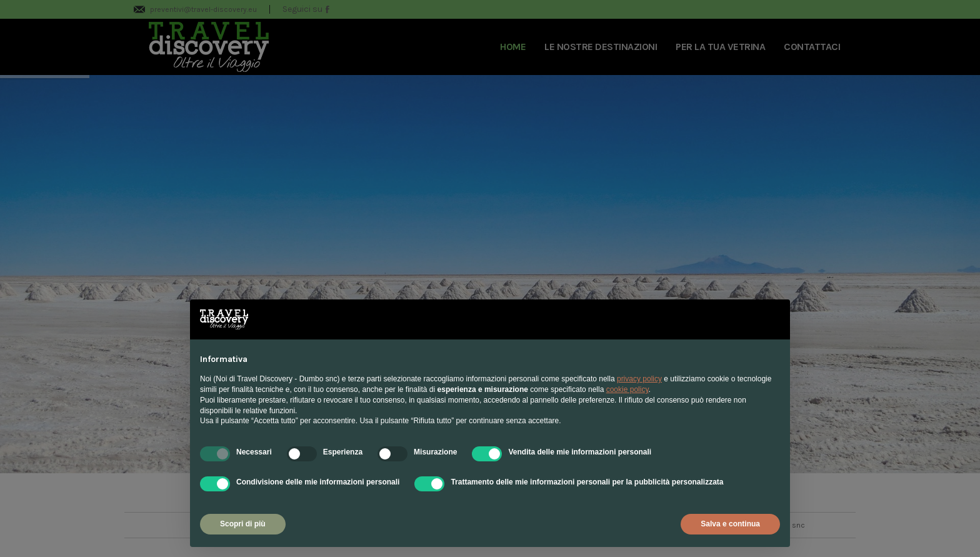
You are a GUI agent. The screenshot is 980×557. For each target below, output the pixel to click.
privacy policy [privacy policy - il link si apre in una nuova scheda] (639, 379)
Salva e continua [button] (730, 524)
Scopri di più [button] (243, 524)
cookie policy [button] (627, 389)
